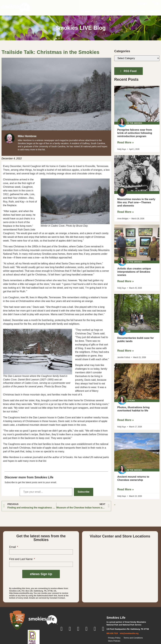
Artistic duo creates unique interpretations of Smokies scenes (134, 272)
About (154, 11)
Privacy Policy (114, 638)
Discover (137, 11)
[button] (157, 4)
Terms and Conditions (133, 638)
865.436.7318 (112, 633)
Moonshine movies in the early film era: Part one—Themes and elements (136, 202)
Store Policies (114, 641)
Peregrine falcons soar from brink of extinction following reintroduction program (135, 133)
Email (13, 547)
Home (86, 11)
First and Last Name (21, 559)
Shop (98, 11)
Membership (116, 11)
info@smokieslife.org (129, 633)
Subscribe (83, 492)
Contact (142, 4)
